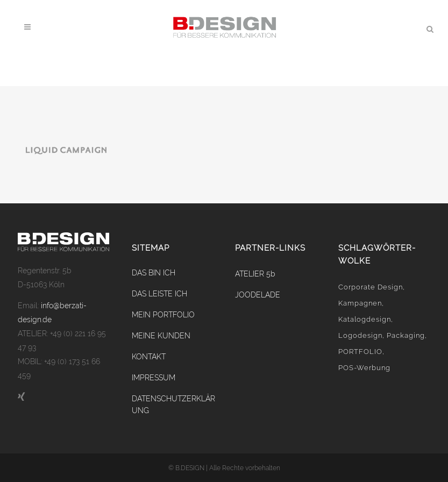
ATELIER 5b (255, 274)
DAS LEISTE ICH (159, 294)
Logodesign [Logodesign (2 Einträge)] (360, 335)
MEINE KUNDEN (161, 336)
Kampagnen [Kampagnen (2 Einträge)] (360, 303)
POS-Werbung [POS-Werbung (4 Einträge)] (364, 368)
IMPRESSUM (154, 378)
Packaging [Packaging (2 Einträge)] (406, 335)
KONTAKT (149, 357)
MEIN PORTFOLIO (163, 315)
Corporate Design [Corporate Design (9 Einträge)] (371, 287)
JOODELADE (258, 295)
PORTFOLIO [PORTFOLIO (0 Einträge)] (360, 352)
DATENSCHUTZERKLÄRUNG (173, 405)
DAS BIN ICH (154, 273)
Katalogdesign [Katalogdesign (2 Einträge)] (365, 319)
